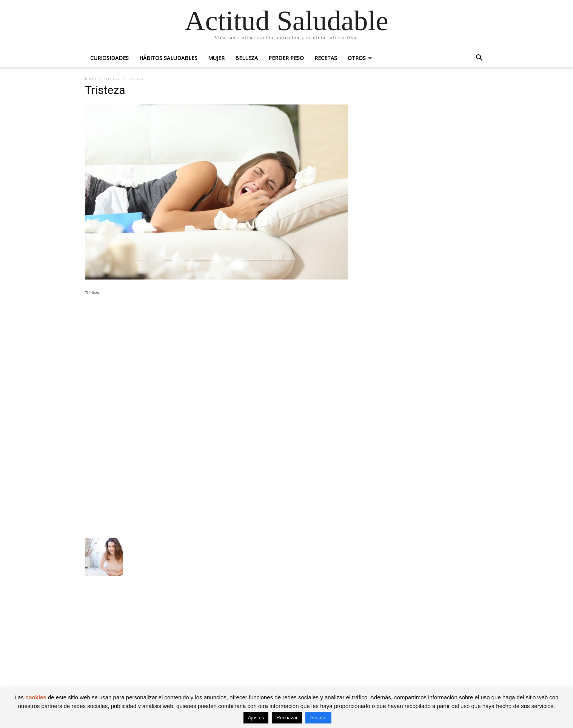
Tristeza (112, 79)
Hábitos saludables (168, 58)
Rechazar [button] (287, 718)
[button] (479, 59)
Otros (357, 58)
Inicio (91, 79)
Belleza (246, 58)
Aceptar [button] (318, 718)
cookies (36, 697)
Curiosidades (109, 58)
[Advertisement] (216, 357)
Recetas (326, 58)
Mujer (216, 58)
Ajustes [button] (256, 718)
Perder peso (286, 58)
